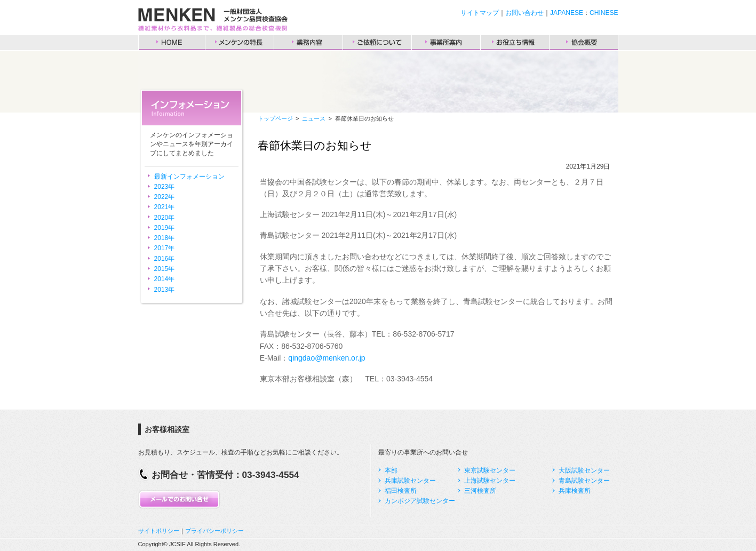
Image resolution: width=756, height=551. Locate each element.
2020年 (165, 218)
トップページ (275, 118)
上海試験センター (490, 481)
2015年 (165, 269)
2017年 (165, 248)
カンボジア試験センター (420, 501)
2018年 (165, 238)
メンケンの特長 (240, 43)
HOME (172, 43)
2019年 (165, 228)
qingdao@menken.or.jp (327, 358)
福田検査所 (401, 491)
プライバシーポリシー (214, 531)
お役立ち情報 (515, 43)
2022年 (165, 197)
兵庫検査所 (575, 491)
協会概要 (584, 43)
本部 (391, 470)
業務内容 (308, 43)
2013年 (165, 290)
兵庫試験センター (410, 481)
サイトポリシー (159, 531)
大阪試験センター (584, 470)
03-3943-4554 (271, 475)
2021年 (165, 207)
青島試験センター (584, 481)
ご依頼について (377, 43)
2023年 (165, 187)
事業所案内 (446, 43)
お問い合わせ (524, 13)
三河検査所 (480, 491)
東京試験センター (490, 470)
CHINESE (604, 13)
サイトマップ (480, 13)
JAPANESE (567, 13)
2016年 (165, 259)
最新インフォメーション (189, 177)
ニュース (314, 118)
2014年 (165, 279)
